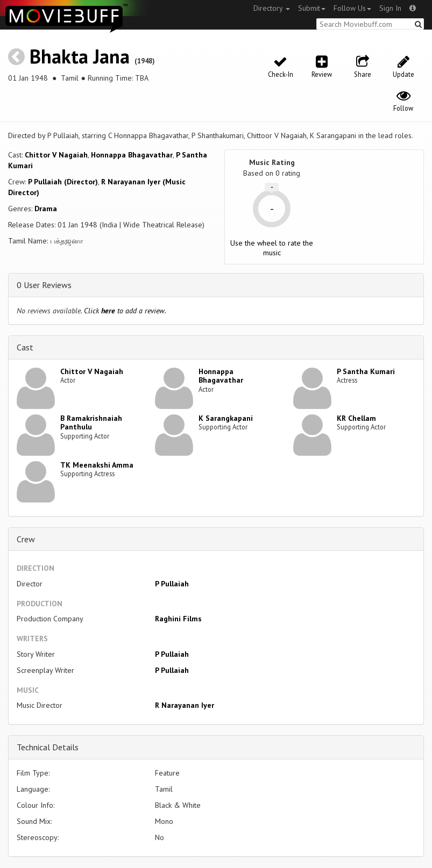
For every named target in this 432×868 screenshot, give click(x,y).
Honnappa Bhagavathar (132, 155)
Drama (46, 209)
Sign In (390, 8)
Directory (272, 8)
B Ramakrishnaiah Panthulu (91, 423)
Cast (25, 347)
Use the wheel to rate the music (272, 248)
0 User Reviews (44, 285)
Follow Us (352, 8)
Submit (312, 8)
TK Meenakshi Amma (97, 465)
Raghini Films (178, 619)
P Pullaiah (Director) (63, 182)
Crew (26, 539)
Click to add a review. (125, 311)
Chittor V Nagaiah (56, 155)
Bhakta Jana (80, 56)
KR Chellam (356, 418)
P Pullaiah (172, 584)
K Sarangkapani (226, 418)
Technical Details (48, 747)
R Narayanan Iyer (185, 705)
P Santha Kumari (366, 371)
